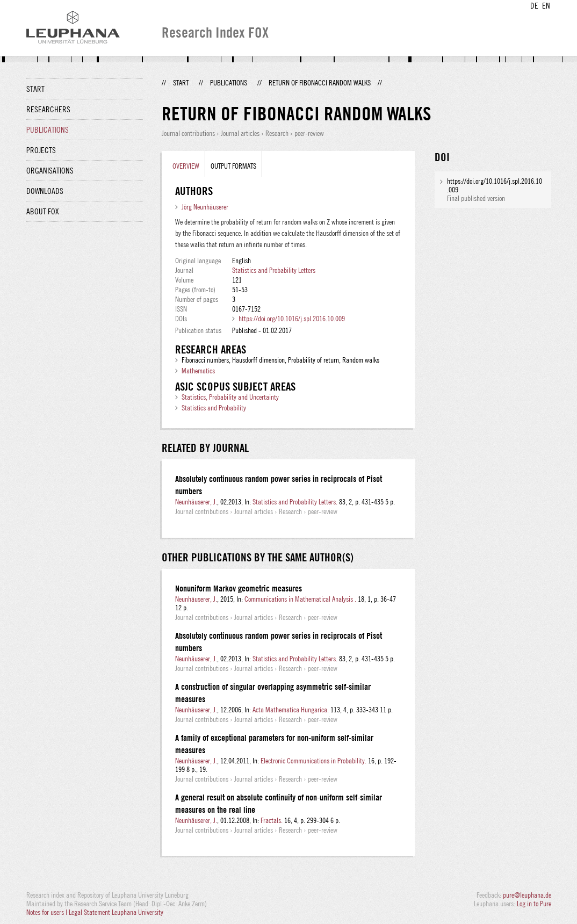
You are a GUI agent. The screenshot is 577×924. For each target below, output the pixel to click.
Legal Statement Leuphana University (116, 912)
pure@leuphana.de (527, 895)
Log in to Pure (534, 904)
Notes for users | (48, 912)
